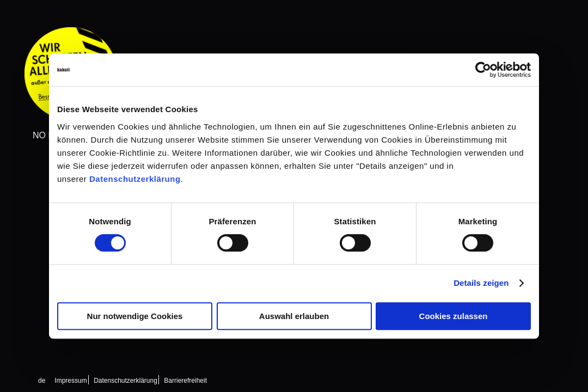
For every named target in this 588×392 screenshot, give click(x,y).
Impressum (71, 381)
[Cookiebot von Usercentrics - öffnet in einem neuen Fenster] (483, 70)
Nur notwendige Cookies (135, 316)
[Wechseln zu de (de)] (42, 381)
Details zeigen (481, 283)
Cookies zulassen (454, 316)
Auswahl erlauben (294, 316)
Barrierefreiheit (185, 381)
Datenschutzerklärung (135, 179)
